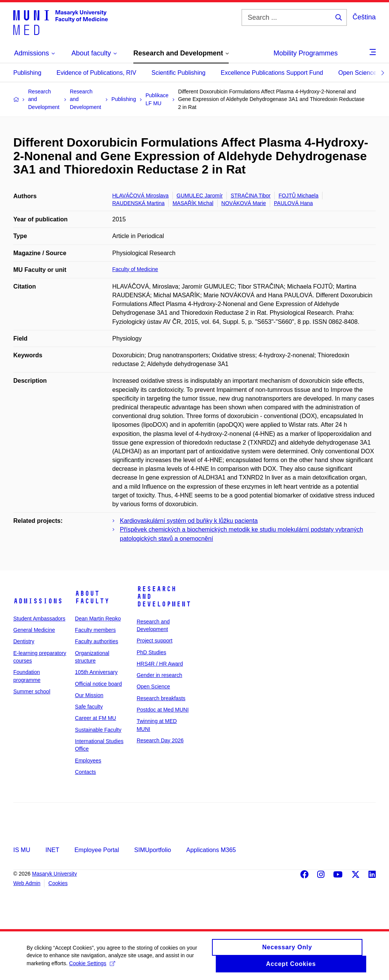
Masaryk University (54, 874)
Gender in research (160, 675)
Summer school (32, 691)
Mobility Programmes (306, 53)
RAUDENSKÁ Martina (139, 203)
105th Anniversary (96, 672)
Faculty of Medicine (135, 269)
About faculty (92, 597)
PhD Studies (152, 652)
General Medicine (34, 630)
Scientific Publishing (179, 73)
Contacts (85, 772)
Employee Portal (97, 850)
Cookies (58, 883)
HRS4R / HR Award (160, 664)
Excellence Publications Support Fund (272, 73)
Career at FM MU (95, 718)
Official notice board (98, 684)
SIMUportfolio (153, 850)
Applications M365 (211, 850)
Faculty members (95, 630)
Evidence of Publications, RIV (96, 73)
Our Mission (89, 695)
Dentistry (24, 641)
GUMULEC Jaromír (200, 196)
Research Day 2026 (160, 740)
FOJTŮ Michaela (298, 196)
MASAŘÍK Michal (193, 203)
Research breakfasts (161, 698)
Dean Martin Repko (98, 619)
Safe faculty (89, 707)
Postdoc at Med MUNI (163, 710)
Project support (155, 641)
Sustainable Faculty (98, 730)
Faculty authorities (96, 641)
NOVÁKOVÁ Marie (244, 203)
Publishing (27, 73)
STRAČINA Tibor (251, 196)
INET (52, 850)
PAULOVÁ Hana (293, 203)
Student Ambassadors (39, 619)
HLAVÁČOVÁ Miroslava (141, 196)
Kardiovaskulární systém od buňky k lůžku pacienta (189, 521)
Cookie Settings (92, 968)
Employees (88, 761)
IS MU (22, 850)
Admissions (38, 601)
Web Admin (27, 883)
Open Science (358, 73)
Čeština (364, 17)
